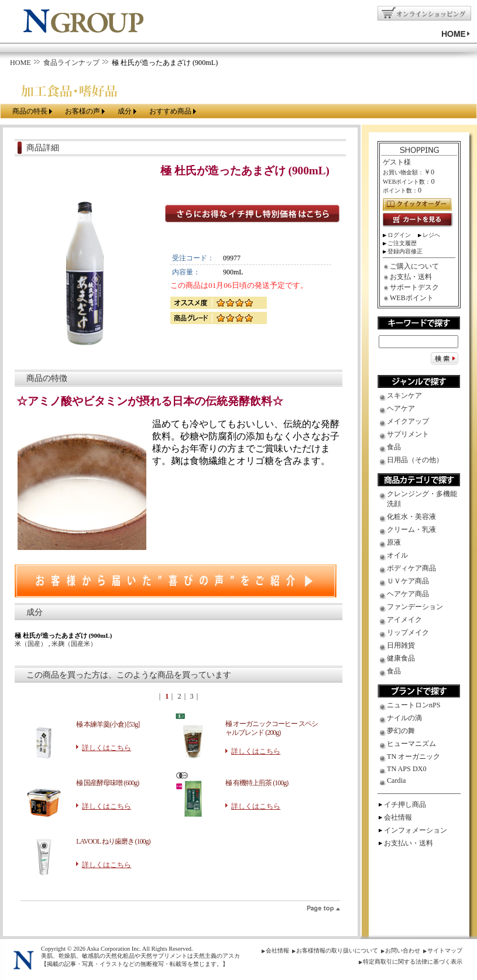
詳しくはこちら (107, 748)
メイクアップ (408, 421)
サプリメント (408, 434)
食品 (394, 447)
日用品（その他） (415, 460)
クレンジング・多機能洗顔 (422, 499)
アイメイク (404, 620)
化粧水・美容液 (411, 517)
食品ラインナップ (71, 63)
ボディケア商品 (411, 568)
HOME (20, 63)
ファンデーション (415, 607)
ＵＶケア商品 (408, 581)
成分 (125, 111)
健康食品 (401, 658)
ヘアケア (401, 408)
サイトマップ (445, 950)
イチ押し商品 (405, 804)
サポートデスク (414, 287)
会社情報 (398, 817)
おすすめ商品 (170, 111)
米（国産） (32, 644)
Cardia (396, 780)
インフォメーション (416, 830)
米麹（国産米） (74, 644)
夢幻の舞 (401, 731)
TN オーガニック (413, 757)
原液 (394, 542)
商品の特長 (30, 111)
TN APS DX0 (407, 769)
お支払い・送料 (409, 843)
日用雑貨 (401, 645)
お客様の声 (83, 111)
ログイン (399, 235)
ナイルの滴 (404, 718)
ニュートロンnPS (414, 705)
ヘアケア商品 (408, 594)
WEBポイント (412, 298)
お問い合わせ (403, 950)
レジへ (431, 235)
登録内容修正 (405, 251)
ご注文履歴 (402, 243)
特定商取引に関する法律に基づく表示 (413, 962)
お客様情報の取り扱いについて (337, 950)
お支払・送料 (411, 277)
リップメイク (408, 632)
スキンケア (404, 396)
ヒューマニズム (411, 744)
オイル (397, 555)
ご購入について (414, 266)
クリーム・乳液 (411, 529)
